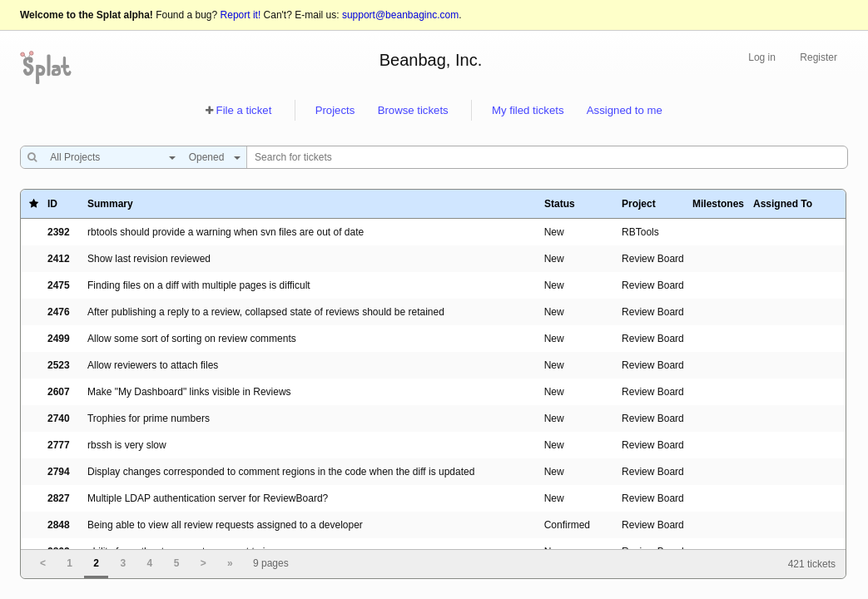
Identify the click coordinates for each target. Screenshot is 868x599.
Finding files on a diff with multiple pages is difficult (199, 285)
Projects (335, 110)
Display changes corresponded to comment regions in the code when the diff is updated (281, 472)
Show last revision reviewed (149, 259)
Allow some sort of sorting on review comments (192, 339)
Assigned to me (625, 110)
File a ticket (244, 110)
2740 (59, 418)
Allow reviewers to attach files (153, 365)
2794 (59, 472)
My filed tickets (528, 110)
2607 (59, 392)
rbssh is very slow (127, 445)
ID (52, 204)
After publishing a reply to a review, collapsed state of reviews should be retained (266, 312)
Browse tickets (413, 110)
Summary (110, 204)
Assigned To (783, 204)
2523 (59, 365)
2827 (59, 498)
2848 (59, 525)
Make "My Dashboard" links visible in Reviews (189, 392)
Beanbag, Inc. (431, 60)
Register (818, 57)
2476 (59, 312)
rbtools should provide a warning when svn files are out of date (226, 232)
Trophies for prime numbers (149, 418)
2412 (59, 259)
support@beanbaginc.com (400, 15)
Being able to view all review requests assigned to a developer (225, 525)
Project (639, 204)
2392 (59, 232)
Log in (762, 57)
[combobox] (109, 157)
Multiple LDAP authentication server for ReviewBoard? (208, 498)
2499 (59, 339)
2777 (59, 445)
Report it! (241, 15)
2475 (59, 285)
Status (560, 204)
